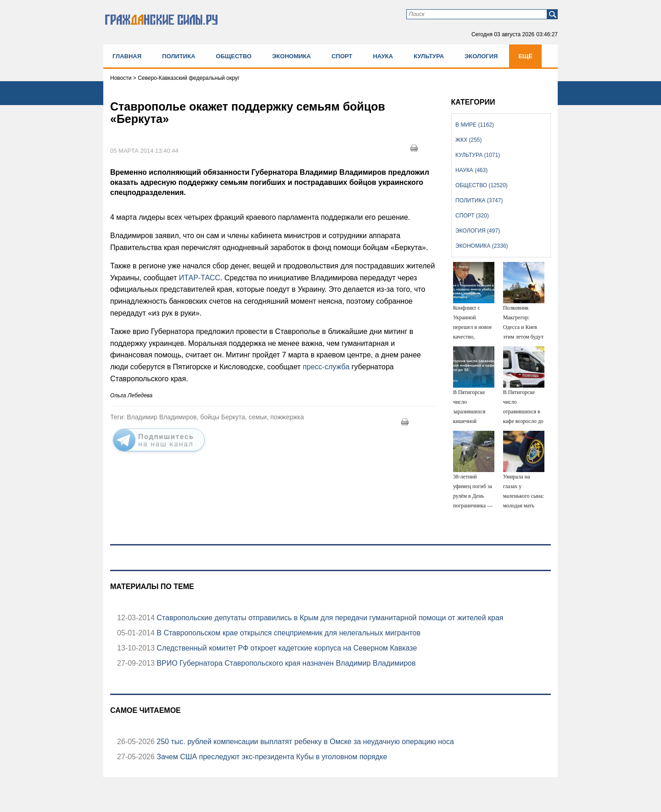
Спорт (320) (472, 216)
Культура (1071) (478, 155)
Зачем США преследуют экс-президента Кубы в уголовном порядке (271, 757)
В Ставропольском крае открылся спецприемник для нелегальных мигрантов (288, 633)
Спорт (342, 56)
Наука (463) (471, 170)
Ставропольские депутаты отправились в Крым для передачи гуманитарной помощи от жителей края (329, 618)
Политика (179, 56)
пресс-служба (326, 367)
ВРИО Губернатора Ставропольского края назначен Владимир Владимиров (285, 663)
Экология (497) (478, 231)
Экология (481, 56)
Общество (234, 56)
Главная (127, 56)
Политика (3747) (479, 200)
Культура (429, 56)
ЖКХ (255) (468, 140)
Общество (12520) (482, 185)
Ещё (525, 56)
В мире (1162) (475, 125)
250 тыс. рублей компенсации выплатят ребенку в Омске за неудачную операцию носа (304, 742)
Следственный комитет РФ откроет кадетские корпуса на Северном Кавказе (286, 648)
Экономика (291, 56)
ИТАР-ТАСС (200, 278)
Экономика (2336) (482, 246)
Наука (383, 56)
